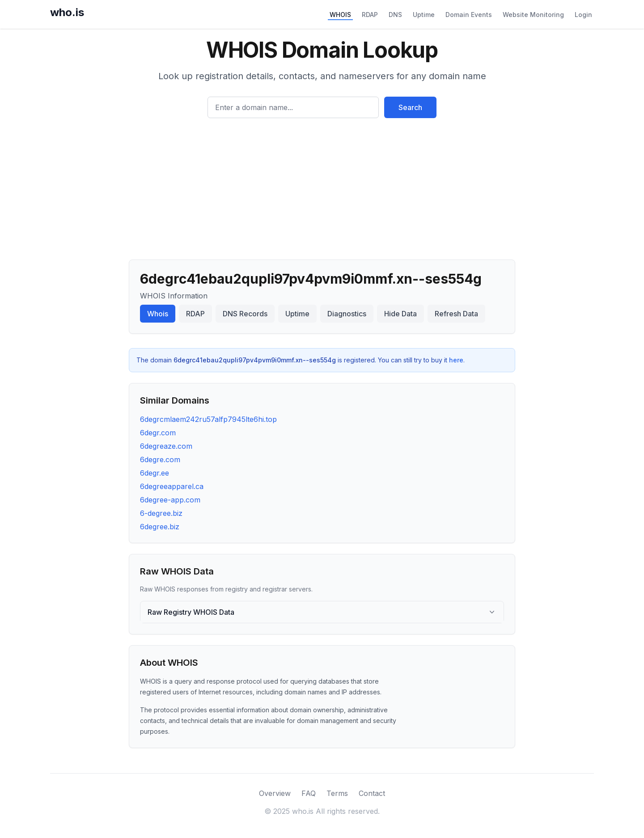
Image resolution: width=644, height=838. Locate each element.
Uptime (424, 15)
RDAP (370, 15)
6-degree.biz (161, 513)
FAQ (309, 793)
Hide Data (400, 314)
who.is (67, 12)
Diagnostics (347, 314)
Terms (337, 793)
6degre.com (160, 459)
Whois (158, 314)
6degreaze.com (166, 446)
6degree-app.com (170, 500)
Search (410, 107)
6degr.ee (155, 473)
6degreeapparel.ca (172, 486)
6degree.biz (160, 527)
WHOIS (340, 15)
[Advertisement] (322, 185)
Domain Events (469, 15)
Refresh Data (456, 314)
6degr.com (158, 433)
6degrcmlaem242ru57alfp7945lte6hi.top (208, 419)
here (456, 360)
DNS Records (245, 314)
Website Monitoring (533, 15)
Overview (275, 793)
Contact (372, 793)
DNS (395, 15)
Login (583, 15)
